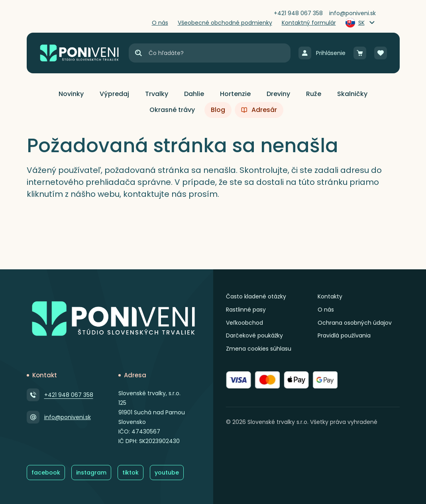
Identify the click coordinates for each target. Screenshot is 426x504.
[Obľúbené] (381, 53)
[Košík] (360, 53)
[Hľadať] (138, 53)
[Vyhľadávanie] (219, 53)
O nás (326, 310)
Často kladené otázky (256, 296)
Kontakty (330, 296)
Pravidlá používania (344, 335)
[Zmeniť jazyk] (361, 23)
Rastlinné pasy (246, 310)
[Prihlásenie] (322, 53)
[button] (71, 94)
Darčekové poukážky (254, 335)
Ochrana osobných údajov (355, 323)
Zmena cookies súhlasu (259, 349)
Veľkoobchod (244, 323)
